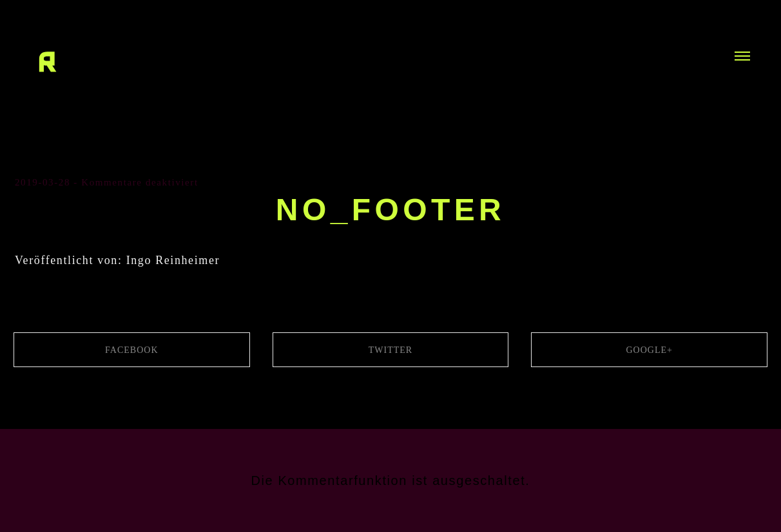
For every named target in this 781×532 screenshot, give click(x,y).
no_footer (391, 210)
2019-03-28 (43, 182)
